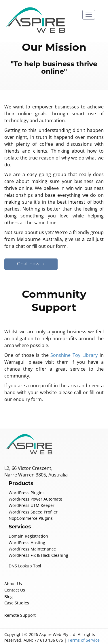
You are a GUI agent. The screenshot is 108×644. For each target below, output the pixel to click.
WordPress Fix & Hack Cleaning (37, 542)
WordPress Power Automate (34, 485)
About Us (13, 570)
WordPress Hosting (26, 529)
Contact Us (14, 576)
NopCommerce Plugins (29, 505)
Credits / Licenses (63, 632)
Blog (8, 583)
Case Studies (16, 589)
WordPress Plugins (26, 479)
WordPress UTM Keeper (31, 492)
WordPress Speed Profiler (32, 498)
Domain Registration (27, 522)
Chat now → (31, 257)
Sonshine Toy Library (74, 348)
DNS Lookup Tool (24, 552)
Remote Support (19, 602)
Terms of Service (79, 627)
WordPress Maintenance (31, 535)
